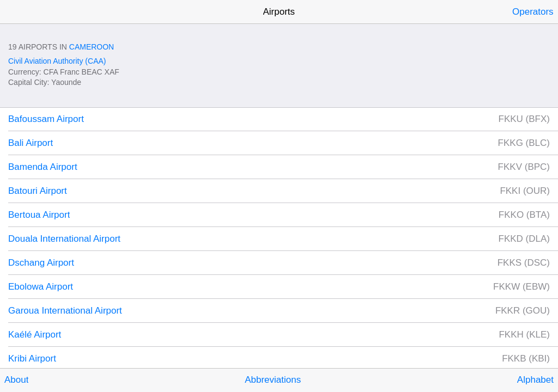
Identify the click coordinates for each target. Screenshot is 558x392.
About (16, 380)
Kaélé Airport (35, 335)
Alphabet (535, 380)
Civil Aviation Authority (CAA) (57, 61)
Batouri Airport (38, 191)
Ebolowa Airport (41, 287)
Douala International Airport (64, 239)
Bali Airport (31, 143)
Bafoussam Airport (46, 119)
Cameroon (92, 47)
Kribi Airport (32, 359)
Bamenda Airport (43, 167)
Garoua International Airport (65, 311)
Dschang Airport (41, 263)
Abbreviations (273, 380)
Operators (533, 12)
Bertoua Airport (39, 215)
